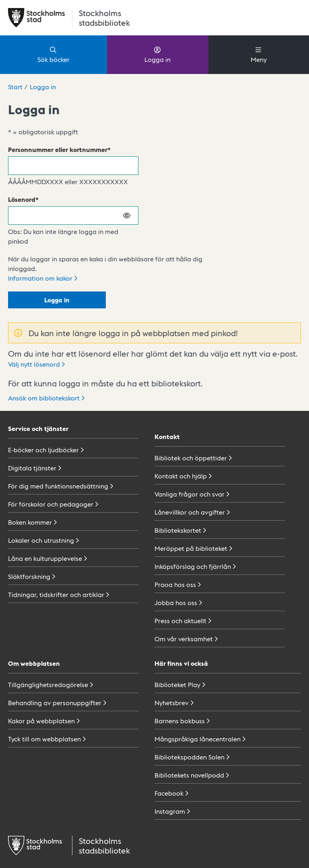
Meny (259, 54)
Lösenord (22, 199)
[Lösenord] (73, 215)
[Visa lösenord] (127, 215)
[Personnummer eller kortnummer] (73, 166)
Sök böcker (54, 54)
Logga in (158, 54)
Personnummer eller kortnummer (58, 149)
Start (15, 87)
